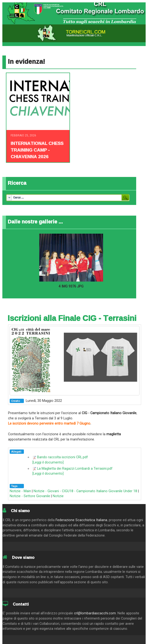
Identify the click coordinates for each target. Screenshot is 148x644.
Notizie (58, 496)
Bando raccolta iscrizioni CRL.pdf (63, 457)
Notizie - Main (20, 491)
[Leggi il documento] (48, 462)
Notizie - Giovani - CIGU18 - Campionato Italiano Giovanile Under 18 (85, 491)
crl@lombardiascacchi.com (95, 613)
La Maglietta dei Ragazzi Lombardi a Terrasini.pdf (75, 469)
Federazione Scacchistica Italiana (81, 520)
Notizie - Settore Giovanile (30, 496)
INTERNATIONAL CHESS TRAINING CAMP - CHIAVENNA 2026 (37, 150)
